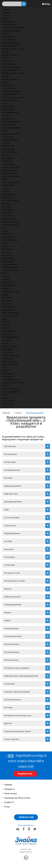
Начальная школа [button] (13, 700)
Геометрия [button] (9, 565)
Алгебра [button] (8, 541)
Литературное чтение (13, 27)
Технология (8, 137)
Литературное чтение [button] (15, 581)
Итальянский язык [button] (13, 636)
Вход (46, 4)
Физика (6, 203)
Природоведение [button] (13, 486)
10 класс (6, 322)
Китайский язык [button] (12, 652)
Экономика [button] (10, 684)
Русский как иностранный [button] (17, 668)
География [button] (10, 557)
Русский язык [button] (11, 454)
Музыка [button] (8, 589)
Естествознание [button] (12, 517)
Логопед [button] (8, 707)
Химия (5, 243)
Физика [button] (8, 613)
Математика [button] (10, 446)
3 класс (5, 58)
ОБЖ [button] (6, 510)
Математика (8, 21)
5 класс (5, 103)
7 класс (5, 188)
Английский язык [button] (12, 470)
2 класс (5, 34)
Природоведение (11, 122)
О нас (6, 807)
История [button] (8, 478)
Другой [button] (8, 723)
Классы (6, 15)
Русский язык (9, 24)
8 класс (5, 231)
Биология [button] (9, 549)
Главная (6, 9)
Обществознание (11, 167)
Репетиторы (8, 404)
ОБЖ (4, 131)
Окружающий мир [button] (13, 605)
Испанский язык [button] (12, 644)
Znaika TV (7, 407)
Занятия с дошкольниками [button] (17, 692)
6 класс (5, 143)
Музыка (6, 52)
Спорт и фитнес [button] (12, 739)
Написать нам (26, 817)
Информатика (9, 125)
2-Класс (18, 413)
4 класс (5, 82)
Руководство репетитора (16, 798)
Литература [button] (10, 462)
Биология (7, 161)
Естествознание (10, 134)
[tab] (26, 446)
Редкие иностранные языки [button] (18, 731)
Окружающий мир (11, 30)
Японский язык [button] (11, 660)
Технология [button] (10, 525)
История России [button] (12, 573)
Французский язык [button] (13, 502)
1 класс (5, 18)
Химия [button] (7, 620)
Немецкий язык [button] (12, 628)
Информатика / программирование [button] (21, 676)
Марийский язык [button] (12, 533)
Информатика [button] (11, 494)
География (7, 158)
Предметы (7, 12)
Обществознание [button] (12, 597)
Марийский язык (10, 55)
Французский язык (11, 128)
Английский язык (10, 46)
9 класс (5, 276)
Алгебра (6, 191)
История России (10, 173)
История (6, 115)
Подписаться (25, 774)
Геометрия (7, 197)
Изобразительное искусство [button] (18, 715)
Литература (8, 119)
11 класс (6, 370)
